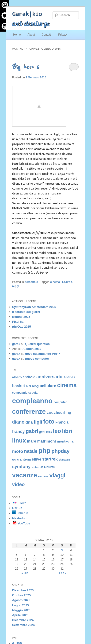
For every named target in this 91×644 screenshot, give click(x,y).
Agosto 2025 (21, 600)
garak (16, 344)
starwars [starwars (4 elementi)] (65, 460)
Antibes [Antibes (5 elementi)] (69, 377)
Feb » (63, 573)
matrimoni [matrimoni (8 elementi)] (46, 441)
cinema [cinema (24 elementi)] (67, 385)
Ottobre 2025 (21, 595)
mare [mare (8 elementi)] (32, 441)
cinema (55, 282)
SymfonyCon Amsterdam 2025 (34, 307)
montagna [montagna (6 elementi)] (65, 441)
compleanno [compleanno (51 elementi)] (32, 401)
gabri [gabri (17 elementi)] (32, 431)
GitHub (17, 508)
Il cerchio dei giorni (26, 312)
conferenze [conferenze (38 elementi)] (29, 412)
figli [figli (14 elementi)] (38, 422)
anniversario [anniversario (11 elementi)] (49, 377)
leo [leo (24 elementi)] (57, 431)
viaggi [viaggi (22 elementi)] (57, 476)
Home (17, 35)
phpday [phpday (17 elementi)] (61, 451)
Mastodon (19, 518)
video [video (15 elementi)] (19, 484)
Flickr (19, 503)
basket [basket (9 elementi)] (19, 386)
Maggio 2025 (21, 610)
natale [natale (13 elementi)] (31, 451)
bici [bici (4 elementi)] (28, 386)
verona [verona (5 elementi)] (43, 476)
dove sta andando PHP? (43, 354)
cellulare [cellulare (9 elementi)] (48, 386)
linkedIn (20, 513)
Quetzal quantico (37, 344)
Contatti (47, 35)
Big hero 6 (26, 67)
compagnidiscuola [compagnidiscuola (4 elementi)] (25, 393)
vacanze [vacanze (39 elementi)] (25, 475)
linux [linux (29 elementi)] (19, 440)
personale (31, 282)
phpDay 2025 (22, 327)
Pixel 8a (18, 322)
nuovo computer (37, 359)
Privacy (63, 35)
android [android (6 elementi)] (29, 377)
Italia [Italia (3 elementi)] (49, 432)
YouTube (21, 523)
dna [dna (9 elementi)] (29, 422)
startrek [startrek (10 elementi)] (50, 459)
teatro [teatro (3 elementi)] (35, 467)
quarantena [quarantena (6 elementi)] (22, 459)
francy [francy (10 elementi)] (19, 432)
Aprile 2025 (20, 615)
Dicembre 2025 (23, 590)
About (31, 35)
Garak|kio (27, 14)
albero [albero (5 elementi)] (17, 377)
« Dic (25, 573)
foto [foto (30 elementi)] (49, 421)
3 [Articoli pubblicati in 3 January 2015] (62, 550)
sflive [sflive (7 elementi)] (37, 459)
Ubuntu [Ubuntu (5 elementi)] (50, 467)
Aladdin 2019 (32, 349)
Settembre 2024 (23, 625)
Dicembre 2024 (23, 620)
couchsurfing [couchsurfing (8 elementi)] (59, 412)
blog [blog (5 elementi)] (35, 386)
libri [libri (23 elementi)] (67, 431)
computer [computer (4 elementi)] (60, 402)
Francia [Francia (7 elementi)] (62, 422)
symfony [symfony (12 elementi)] (21, 467)
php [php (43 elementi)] (44, 451)
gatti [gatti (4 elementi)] (42, 432)
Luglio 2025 (21, 605)
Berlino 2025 (21, 317)
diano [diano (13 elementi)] (18, 422)
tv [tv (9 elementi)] (41, 467)
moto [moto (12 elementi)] (18, 451)
